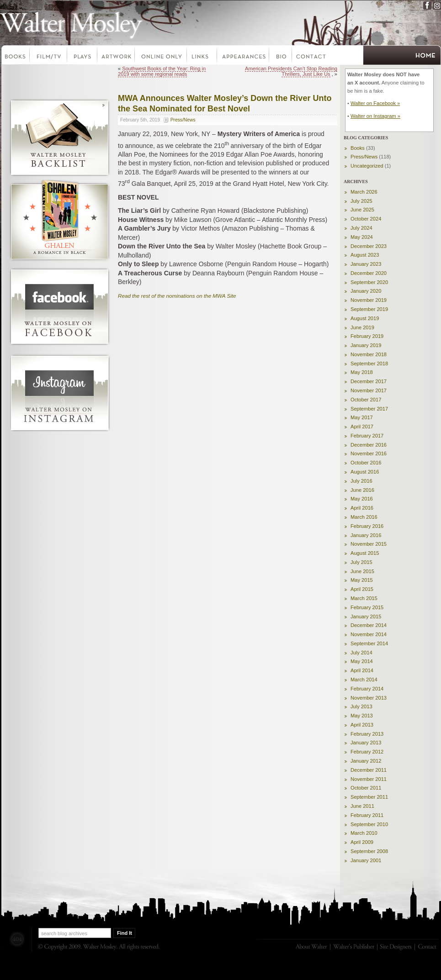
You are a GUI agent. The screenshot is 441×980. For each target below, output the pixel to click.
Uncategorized (367, 166)
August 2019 (365, 318)
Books (15, 56)
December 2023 (369, 246)
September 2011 (369, 797)
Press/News (183, 120)
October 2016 (366, 463)
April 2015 (362, 589)
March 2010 (364, 833)
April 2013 (362, 725)
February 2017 (367, 436)
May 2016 (362, 499)
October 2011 (366, 788)
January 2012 (366, 761)
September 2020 (369, 282)
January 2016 (366, 535)
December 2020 (369, 273)
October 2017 (366, 400)
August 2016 (365, 472)
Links (202, 56)
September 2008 (369, 851)
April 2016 (362, 508)
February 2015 (367, 607)
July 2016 (361, 481)
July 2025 (361, 201)
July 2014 (361, 653)
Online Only (161, 56)
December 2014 (369, 625)
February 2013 (367, 734)
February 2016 (367, 526)
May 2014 (362, 661)
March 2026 (364, 192)
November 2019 (369, 300)
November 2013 (369, 698)
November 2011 (369, 779)
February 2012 (367, 752)
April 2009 (362, 842)
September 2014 (369, 643)
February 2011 (367, 815)
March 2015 (364, 598)
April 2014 (362, 670)
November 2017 (369, 390)
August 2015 (365, 553)
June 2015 (362, 571)
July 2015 (361, 562)
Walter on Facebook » (375, 103)
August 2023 (365, 255)
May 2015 (362, 580)
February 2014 (367, 689)
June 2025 (362, 210)
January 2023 (366, 264)
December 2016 (369, 445)
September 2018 (369, 364)
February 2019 (367, 336)
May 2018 (362, 372)
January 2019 (366, 345)
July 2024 (361, 228)
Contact (311, 56)
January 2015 (366, 616)
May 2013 (362, 716)
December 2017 (369, 381)
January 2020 (366, 291)
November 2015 (369, 544)
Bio (281, 56)
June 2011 (362, 806)
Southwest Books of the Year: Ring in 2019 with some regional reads (162, 71)
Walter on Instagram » (375, 116)
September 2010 (369, 824)
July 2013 (361, 706)
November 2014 (369, 634)
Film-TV (49, 56)
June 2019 (362, 327)
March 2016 (364, 517)
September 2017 (369, 409)
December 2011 (369, 770)
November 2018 (369, 354)
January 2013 (366, 743)
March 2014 (364, 680)
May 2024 (362, 237)
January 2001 (366, 860)
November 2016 (369, 453)
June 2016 (362, 490)
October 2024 (366, 219)
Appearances (244, 56)
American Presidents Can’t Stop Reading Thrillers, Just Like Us (291, 71)
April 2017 (362, 427)
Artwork (117, 56)
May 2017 (362, 417)
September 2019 (369, 309)
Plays (83, 56)
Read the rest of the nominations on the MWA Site (177, 296)
